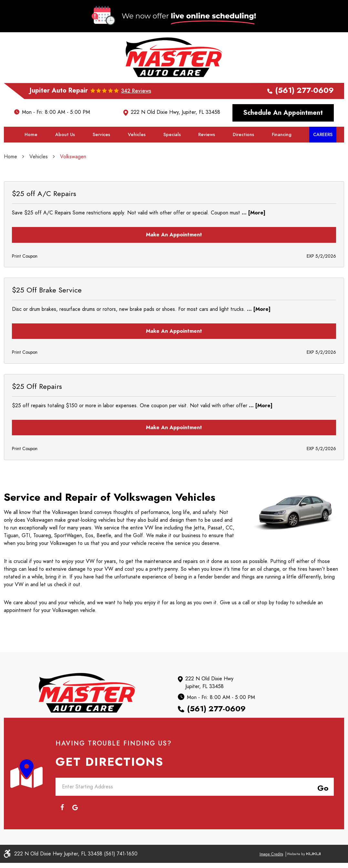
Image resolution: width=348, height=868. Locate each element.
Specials (172, 157)
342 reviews (136, 113)
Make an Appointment (174, 257)
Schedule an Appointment (283, 135)
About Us (65, 157)
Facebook (62, 813)
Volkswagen (73, 179)
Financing (282, 157)
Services (101, 157)
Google (75, 813)
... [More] (253, 235)
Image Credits (271, 859)
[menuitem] (31, 157)
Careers (323, 157)
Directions (243, 157)
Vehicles (137, 157)
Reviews (207, 157)
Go (322, 793)
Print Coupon (25, 279)
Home (31, 157)
